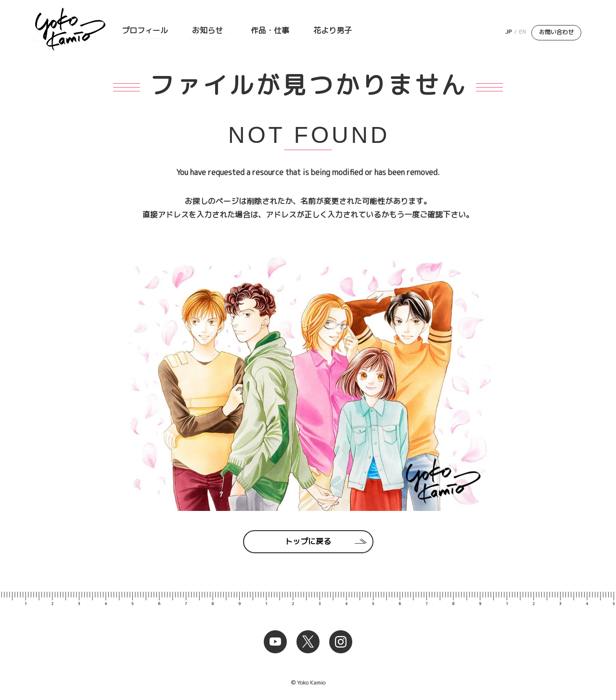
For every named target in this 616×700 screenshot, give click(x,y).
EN (522, 32)
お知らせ (207, 30)
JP (508, 32)
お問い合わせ (556, 32)
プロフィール (145, 30)
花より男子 (333, 30)
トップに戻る (308, 541)
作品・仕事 (270, 30)
